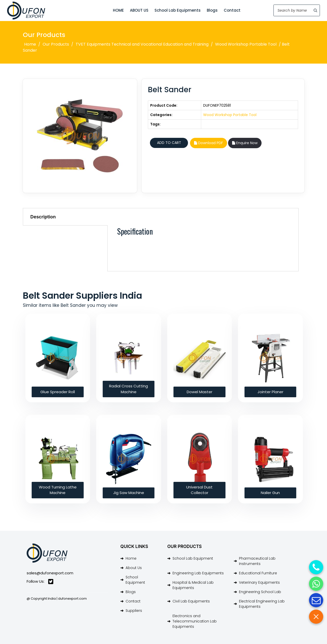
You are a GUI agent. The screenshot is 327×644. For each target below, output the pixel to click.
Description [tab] (43, 217)
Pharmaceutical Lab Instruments (257, 561)
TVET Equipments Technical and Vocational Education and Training (142, 44)
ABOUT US (139, 10)
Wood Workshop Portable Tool (246, 44)
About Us (134, 568)
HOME (118, 10)
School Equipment (135, 580)
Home (30, 44)
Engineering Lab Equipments (198, 573)
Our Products (56, 44)
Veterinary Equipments (259, 582)
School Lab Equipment (193, 558)
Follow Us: (40, 582)
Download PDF (209, 143)
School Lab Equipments (178, 10)
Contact (232, 10)
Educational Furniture (258, 573)
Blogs (212, 10)
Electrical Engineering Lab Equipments (262, 604)
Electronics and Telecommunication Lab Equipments (195, 621)
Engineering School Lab (260, 592)
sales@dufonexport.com (50, 573)
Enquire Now (245, 143)
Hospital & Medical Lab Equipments (193, 585)
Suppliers (134, 611)
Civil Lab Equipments (191, 601)
